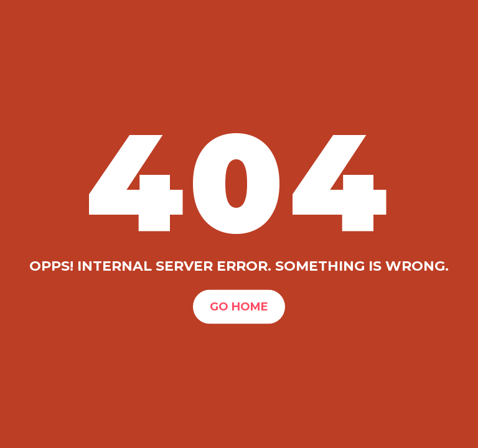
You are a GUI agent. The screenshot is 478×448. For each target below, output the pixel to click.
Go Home (239, 306)
